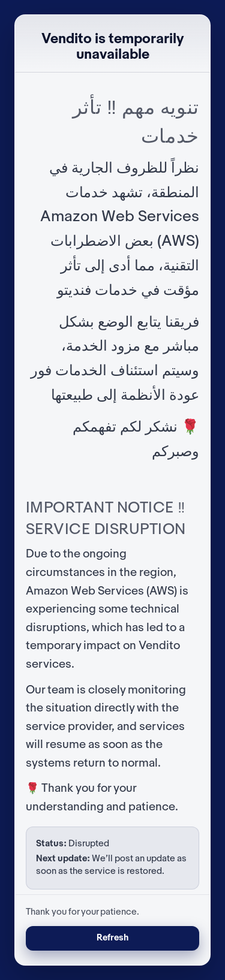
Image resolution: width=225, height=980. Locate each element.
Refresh (112, 938)
